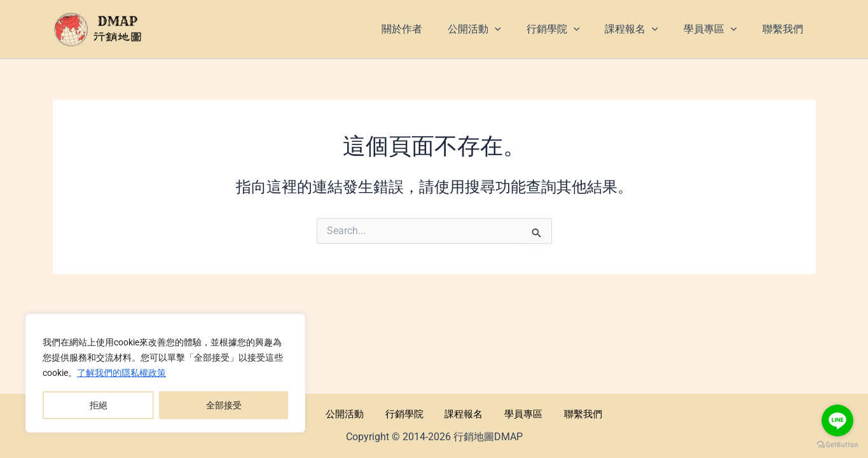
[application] (518, 29)
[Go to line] (837, 420)
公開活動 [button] (358, 413)
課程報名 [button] (460, 413)
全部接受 (224, 405)
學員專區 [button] (511, 413)
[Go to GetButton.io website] (837, 445)
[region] (165, 373)
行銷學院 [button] (409, 413)
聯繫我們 (561, 413)
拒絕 (99, 405)
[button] (497, 29)
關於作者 (307, 413)
